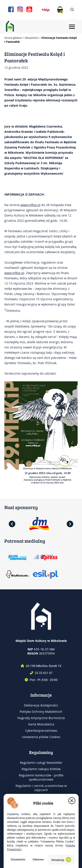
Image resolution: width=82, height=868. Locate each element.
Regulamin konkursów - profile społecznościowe (41, 777)
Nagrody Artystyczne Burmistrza (41, 718)
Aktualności (32, 38)
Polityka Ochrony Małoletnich (41, 712)
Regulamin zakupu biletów (41, 769)
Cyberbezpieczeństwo (41, 731)
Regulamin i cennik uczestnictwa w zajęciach (41, 788)
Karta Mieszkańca (41, 724)
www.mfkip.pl (30, 205)
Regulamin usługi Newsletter (41, 763)
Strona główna (13, 38)
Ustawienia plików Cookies (41, 737)
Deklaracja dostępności (41, 705)
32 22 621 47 (44, 673)
